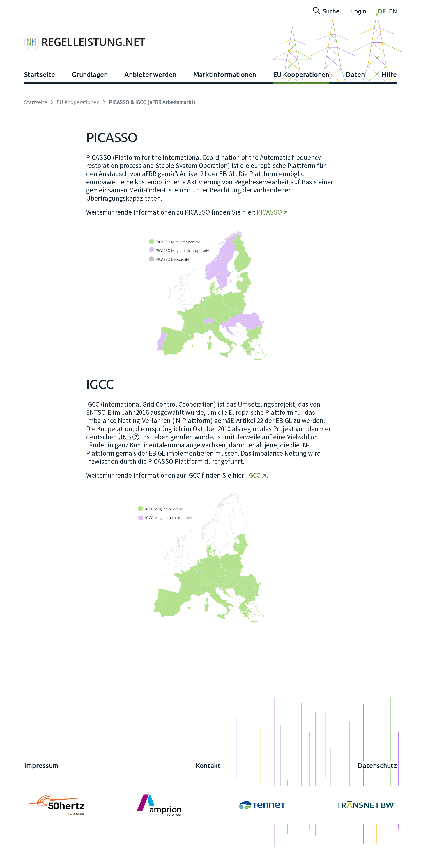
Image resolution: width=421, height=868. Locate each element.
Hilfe (389, 92)
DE (382, 11)
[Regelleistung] (95, 36)
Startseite (40, 92)
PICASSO (269, 230)
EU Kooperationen (301, 92)
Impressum (41, 783)
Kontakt (208, 783)
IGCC (254, 493)
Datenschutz (377, 783)
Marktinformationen (225, 92)
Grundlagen (90, 92)
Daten (355, 92)
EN (393, 11)
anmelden (16, 862)
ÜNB (125, 454)
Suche (326, 11)
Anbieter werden (150, 92)
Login (359, 11)
